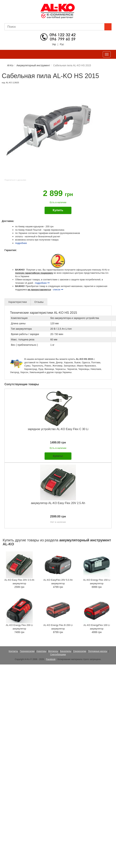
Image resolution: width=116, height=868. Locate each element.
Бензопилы (66, 651)
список (58, 290)
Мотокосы (53, 651)
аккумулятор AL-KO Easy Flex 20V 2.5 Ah (58, 503)
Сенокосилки (80, 651)
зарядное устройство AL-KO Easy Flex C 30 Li (58, 429)
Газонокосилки (27, 651)
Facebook (51, 659)
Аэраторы (41, 651)
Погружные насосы (98, 651)
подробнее (21, 243)
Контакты (13, 651)
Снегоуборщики (58, 654)
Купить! (58, 456)
